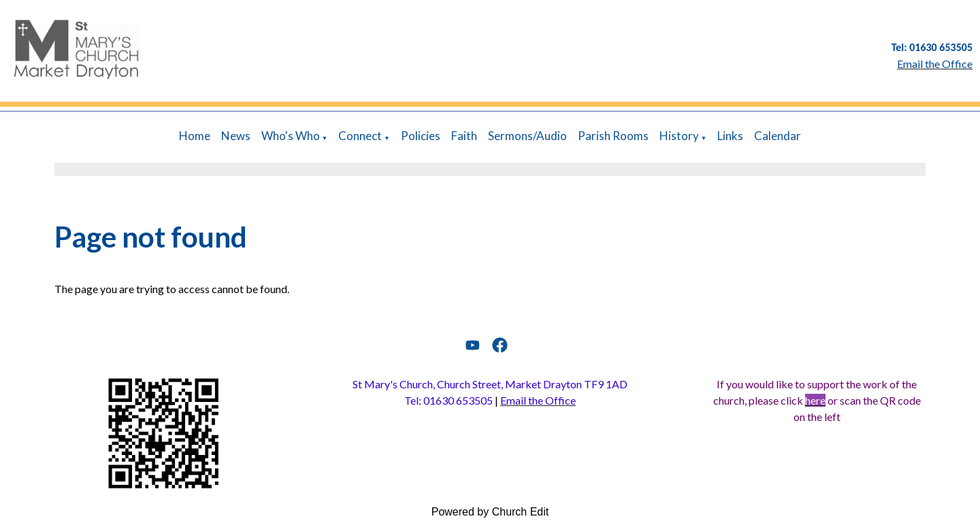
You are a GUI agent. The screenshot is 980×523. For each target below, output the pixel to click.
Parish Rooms (613, 136)
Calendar (778, 136)
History (679, 136)
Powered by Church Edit (490, 512)
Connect (360, 136)
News (236, 136)
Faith (464, 136)
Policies (421, 136)
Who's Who (291, 136)
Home (195, 136)
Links (730, 136)
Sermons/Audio (527, 136)
